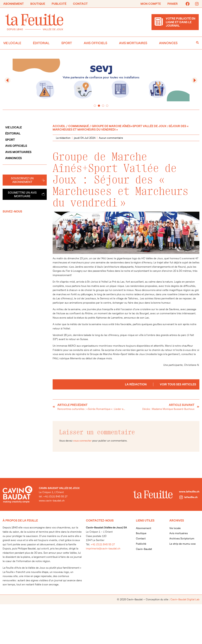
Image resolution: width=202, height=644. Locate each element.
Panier (173, 4)
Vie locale (12, 43)
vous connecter (82, 441)
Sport (67, 43)
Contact (80, 4)
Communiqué (79, 126)
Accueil (59, 126)
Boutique (38, 4)
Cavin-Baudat (144, 549)
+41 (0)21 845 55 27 (103, 544)
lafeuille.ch (191, 497)
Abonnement (14, 4)
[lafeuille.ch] (181, 497)
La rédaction (136, 384)
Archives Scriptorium (182, 539)
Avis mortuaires (133, 43)
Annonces (168, 43)
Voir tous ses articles (178, 384)
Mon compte (151, 4)
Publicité (59, 4)
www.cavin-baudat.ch (52, 501)
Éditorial (41, 43)
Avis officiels (96, 43)
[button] (8, 80)
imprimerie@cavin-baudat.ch (103, 549)
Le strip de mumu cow (182, 544)
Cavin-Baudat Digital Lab (185, 599)
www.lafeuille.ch (189, 492)
